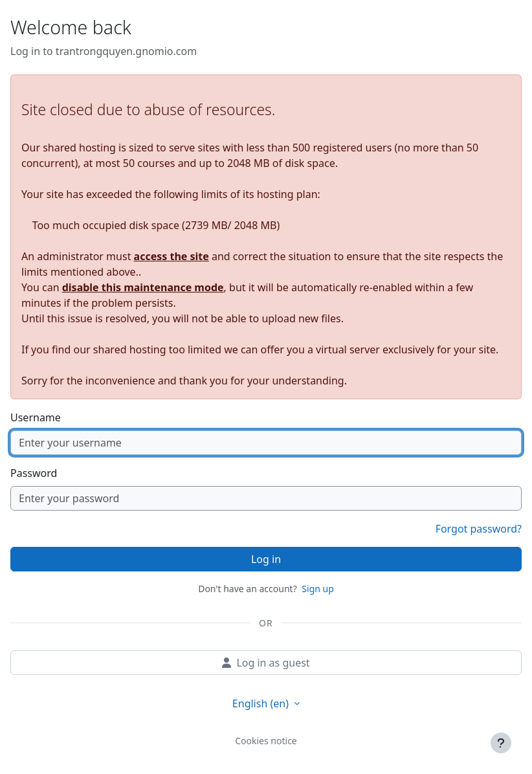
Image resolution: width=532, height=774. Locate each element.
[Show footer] (501, 743)
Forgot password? (479, 529)
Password (34, 473)
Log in (266, 559)
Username (36, 417)
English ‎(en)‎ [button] (262, 703)
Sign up (317, 589)
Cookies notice (266, 741)
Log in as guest (266, 663)
